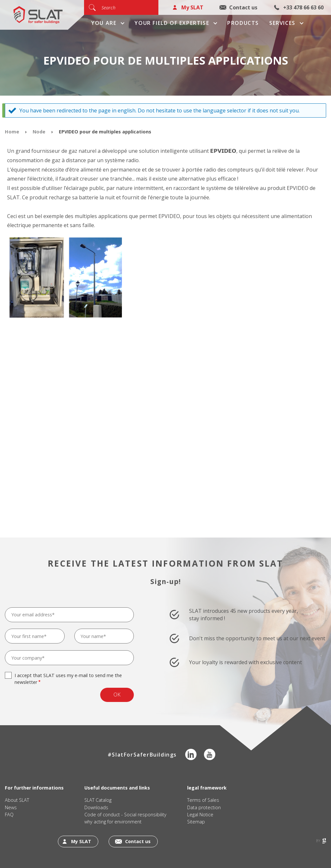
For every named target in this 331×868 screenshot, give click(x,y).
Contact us (243, 7)
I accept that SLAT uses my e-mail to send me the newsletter (68, 679)
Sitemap (196, 822)
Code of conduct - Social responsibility (125, 815)
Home (12, 132)
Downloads (96, 807)
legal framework (207, 788)
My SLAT (192, 7)
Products (243, 23)
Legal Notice (200, 815)
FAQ (9, 815)
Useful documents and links (117, 788)
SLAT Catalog (98, 800)
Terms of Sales (203, 800)
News (11, 807)
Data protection (204, 807)
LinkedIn (191, 754)
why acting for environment (113, 822)
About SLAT (17, 800)
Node (39, 132)
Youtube (210, 754)
